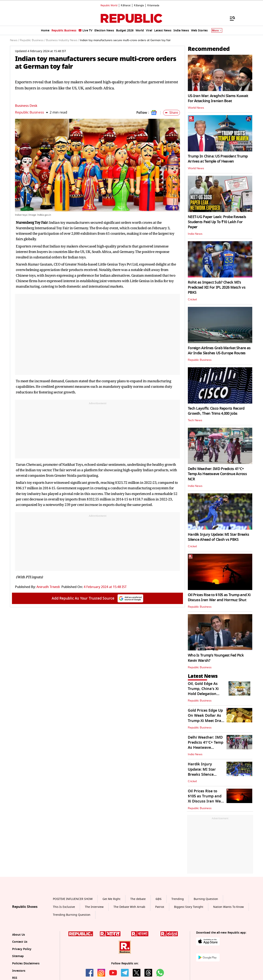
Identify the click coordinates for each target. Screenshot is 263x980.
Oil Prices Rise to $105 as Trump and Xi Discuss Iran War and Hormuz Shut (219, 597)
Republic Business (29, 112)
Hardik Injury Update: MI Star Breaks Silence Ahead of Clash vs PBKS (218, 537)
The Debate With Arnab (129, 907)
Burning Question (206, 899)
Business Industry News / (63, 40)
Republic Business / (33, 40)
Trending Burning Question (72, 915)
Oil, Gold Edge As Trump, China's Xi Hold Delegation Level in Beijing (203, 691)
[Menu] (230, 18)
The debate (138, 899)
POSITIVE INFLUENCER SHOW (73, 899)
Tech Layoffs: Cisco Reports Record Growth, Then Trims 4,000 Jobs (216, 411)
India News (195, 234)
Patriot (160, 907)
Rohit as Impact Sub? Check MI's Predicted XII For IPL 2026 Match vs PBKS (217, 287)
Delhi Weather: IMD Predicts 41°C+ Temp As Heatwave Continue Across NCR (217, 474)
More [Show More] (217, 31)
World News (196, 108)
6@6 (159, 899)
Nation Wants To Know (228, 907)
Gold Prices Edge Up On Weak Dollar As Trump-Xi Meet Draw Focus (206, 718)
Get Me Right (111, 899)
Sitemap (18, 956)
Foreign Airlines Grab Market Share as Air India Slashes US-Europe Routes (219, 351)
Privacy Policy (22, 949)
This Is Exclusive (64, 907)
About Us (19, 935)
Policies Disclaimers (26, 963)
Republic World (109, 5)
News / (14, 40)
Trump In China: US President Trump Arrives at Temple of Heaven (218, 159)
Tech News (195, 420)
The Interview (94, 907)
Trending (178, 899)
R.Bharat (126, 5)
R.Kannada (153, 5)
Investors (19, 971)
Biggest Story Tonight (189, 907)
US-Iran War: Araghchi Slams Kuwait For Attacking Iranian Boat (218, 98)
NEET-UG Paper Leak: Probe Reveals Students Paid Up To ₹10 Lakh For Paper (217, 222)
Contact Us (20, 942)
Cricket (192, 300)
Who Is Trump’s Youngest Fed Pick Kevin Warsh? (216, 658)
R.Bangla (139, 5)
